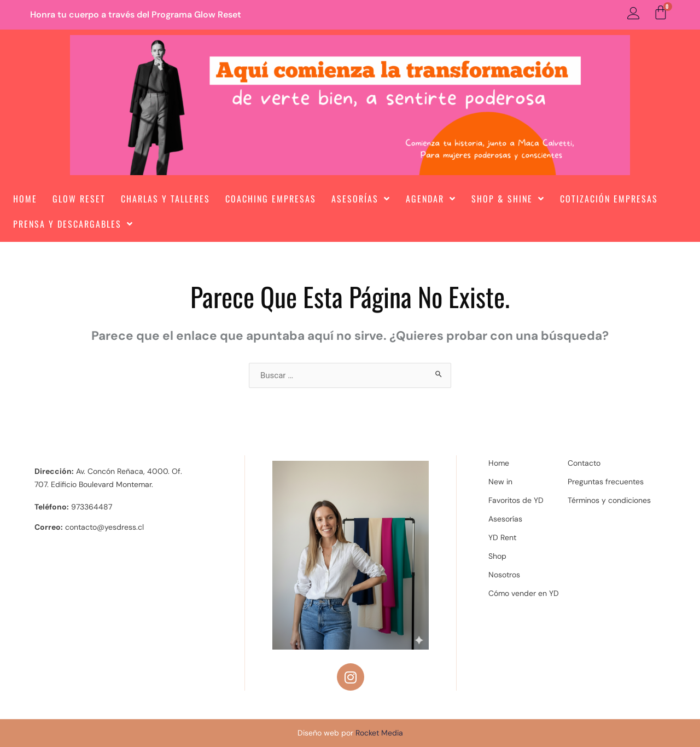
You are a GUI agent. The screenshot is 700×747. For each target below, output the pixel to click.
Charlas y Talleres (165, 199)
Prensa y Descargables (73, 224)
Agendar (431, 199)
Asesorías (361, 199)
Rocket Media (379, 733)
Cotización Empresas (609, 199)
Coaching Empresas (271, 199)
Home (25, 199)
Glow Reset (79, 199)
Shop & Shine (508, 199)
